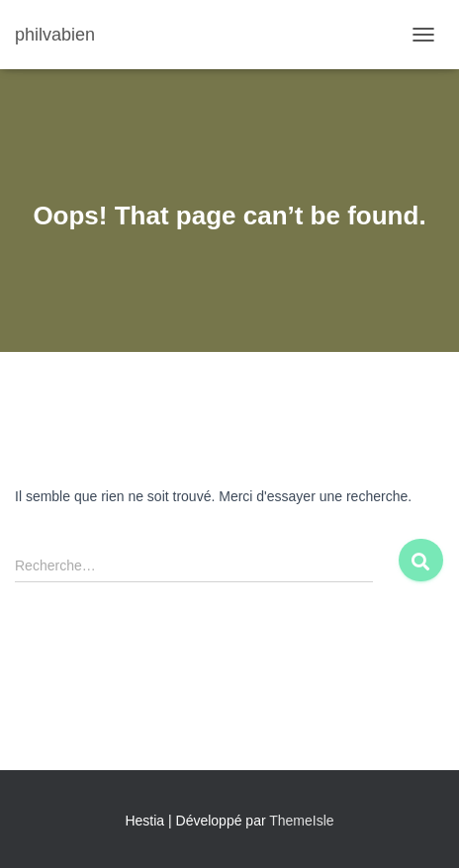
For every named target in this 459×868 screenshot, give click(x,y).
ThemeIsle (301, 821)
